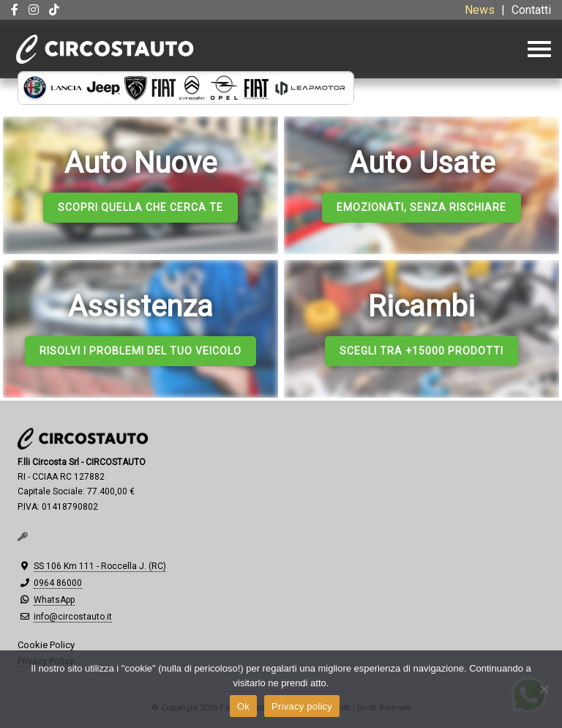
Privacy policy (302, 706)
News (480, 10)
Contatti (531, 10)
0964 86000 (58, 583)
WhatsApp (54, 600)
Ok (243, 706)
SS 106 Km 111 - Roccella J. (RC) (100, 566)
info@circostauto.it (73, 617)
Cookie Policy (46, 645)
